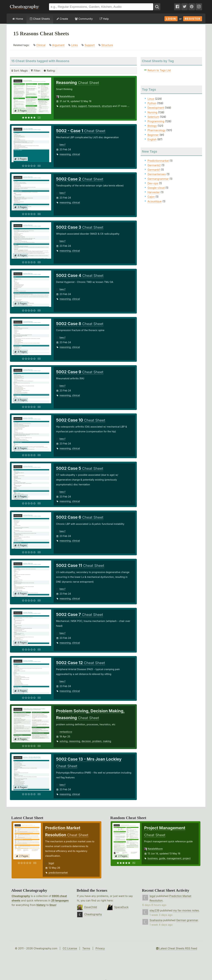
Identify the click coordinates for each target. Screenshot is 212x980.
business (153, 858)
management (174, 858)
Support (90, 45)
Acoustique (155, 201)
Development (156, 108)
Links (75, 45)
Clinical (41, 45)
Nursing (152, 112)
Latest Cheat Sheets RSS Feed (177, 948)
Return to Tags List (159, 70)
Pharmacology (157, 130)
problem (97, 741)
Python (152, 103)
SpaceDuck (121, 907)
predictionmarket (58, 873)
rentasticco (66, 732)
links (74, 106)
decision (86, 741)
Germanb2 (154, 165)
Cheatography (21, 896)
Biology (152, 126)
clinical (76, 154)
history (41, 905)
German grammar (187, 920)
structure (107, 106)
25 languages (60, 900)
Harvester (154, 192)
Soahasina (156, 920)
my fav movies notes (186, 910)
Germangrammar (158, 179)
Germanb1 (154, 170)
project (187, 858)
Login (171, 19)
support (83, 106)
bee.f (63, 145)
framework (94, 106)
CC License (70, 948)
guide (162, 858)
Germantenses (157, 174)
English (152, 139)
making (107, 741)
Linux (151, 99)
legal (51, 863)
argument (65, 106)
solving (64, 741)
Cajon (151, 197)
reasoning (65, 154)
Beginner (153, 135)
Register (193, 19)
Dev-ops (153, 183)
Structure (107, 45)
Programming (156, 121)
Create (62, 19)
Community (84, 19)
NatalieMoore (67, 96)
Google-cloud (156, 188)
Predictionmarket (158, 161)
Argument (58, 45)
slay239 (155, 910)
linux (53, 905)
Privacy (100, 948)
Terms (86, 948)
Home (18, 19)
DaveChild (91, 907)
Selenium (153, 117)
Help (104, 19)
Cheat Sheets (40, 19)
